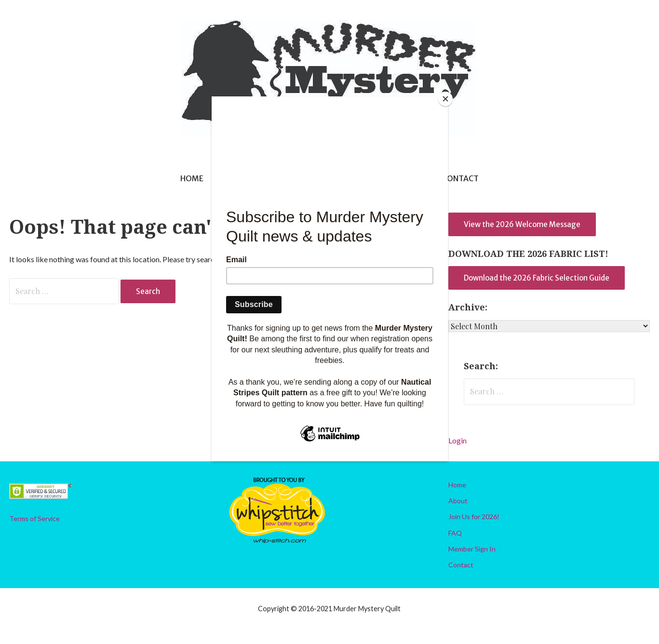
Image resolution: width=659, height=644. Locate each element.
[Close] (445, 99)
